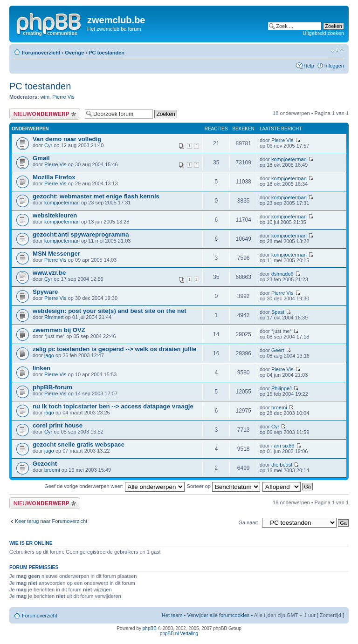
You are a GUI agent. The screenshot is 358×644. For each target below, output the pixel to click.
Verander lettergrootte (337, 51)
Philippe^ (282, 388)
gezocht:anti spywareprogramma (81, 234)
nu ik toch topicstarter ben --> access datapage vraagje (113, 406)
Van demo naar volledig (67, 139)
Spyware (45, 292)
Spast (278, 312)
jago (49, 355)
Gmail (41, 158)
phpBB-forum (52, 387)
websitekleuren (55, 215)
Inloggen (334, 66)
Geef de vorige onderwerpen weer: (114, 486)
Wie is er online (31, 543)
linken (41, 368)
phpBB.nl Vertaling (179, 634)
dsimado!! (282, 274)
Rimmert (54, 317)
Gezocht (45, 464)
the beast (282, 465)
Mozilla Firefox (54, 177)
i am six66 (283, 446)
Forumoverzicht (41, 53)
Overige (74, 53)
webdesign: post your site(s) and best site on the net (110, 311)
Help (309, 66)
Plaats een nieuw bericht (45, 114)
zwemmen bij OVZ (59, 330)
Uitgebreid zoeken (323, 33)
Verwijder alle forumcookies (218, 615)
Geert (278, 350)
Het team (172, 615)
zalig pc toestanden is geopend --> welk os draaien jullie (114, 349)
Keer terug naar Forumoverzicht (51, 521)
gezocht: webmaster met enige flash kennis (96, 196)
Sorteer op (224, 486)
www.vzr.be (49, 273)
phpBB (150, 628)
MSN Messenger (56, 254)
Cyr (48, 145)
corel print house (58, 425)
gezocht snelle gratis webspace (79, 444)
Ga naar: (248, 522)
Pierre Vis (63, 97)
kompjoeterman (289, 159)
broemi (279, 407)
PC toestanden (107, 53)
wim (45, 97)
